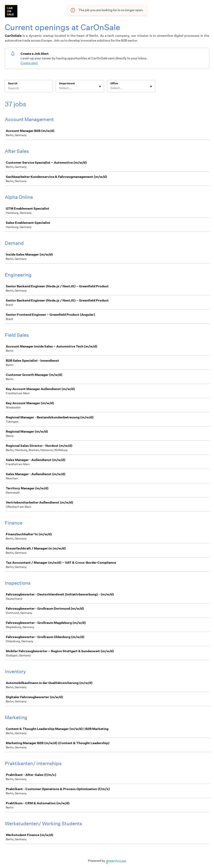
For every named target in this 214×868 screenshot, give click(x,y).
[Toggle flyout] (100, 87)
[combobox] (59, 88)
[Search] (29, 89)
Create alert (29, 63)
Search (13, 83)
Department (67, 83)
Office (114, 83)
